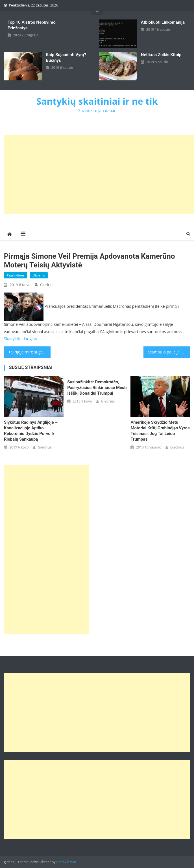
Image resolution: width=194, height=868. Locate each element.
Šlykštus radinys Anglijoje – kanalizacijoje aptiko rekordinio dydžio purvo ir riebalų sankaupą (31, 431)
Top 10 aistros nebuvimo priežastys (32, 25)
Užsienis (39, 275)
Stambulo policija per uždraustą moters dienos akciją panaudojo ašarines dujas (169, 352)
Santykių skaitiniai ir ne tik (97, 101)
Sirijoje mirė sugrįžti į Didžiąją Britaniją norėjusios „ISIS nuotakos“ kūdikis (31, 352)
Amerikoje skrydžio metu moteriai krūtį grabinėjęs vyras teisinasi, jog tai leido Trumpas (160, 431)
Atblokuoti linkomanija (163, 22)
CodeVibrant (66, 862)
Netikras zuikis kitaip (161, 55)
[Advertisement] (99, 175)
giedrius (47, 285)
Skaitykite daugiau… (22, 339)
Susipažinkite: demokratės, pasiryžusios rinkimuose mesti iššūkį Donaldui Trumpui (97, 388)
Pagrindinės (16, 275)
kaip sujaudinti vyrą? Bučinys (66, 58)
